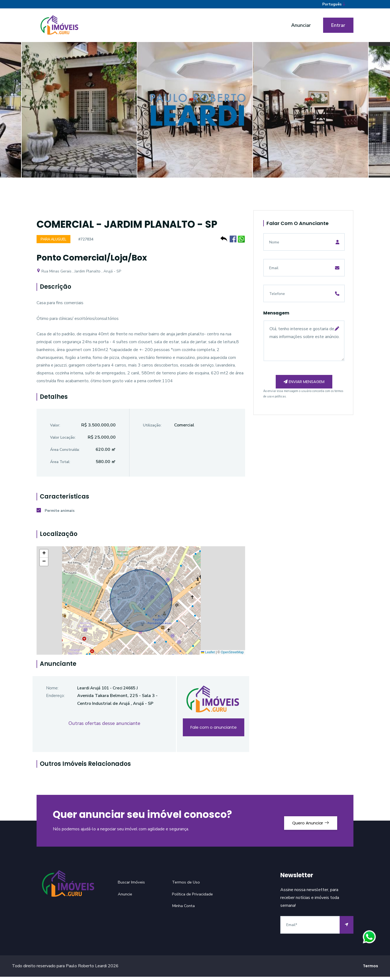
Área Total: (60, 465)
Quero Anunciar (306, 824)
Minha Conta (184, 909)
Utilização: (152, 429)
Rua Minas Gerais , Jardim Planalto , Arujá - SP (79, 274)
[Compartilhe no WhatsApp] (241, 242)
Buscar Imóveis (132, 885)
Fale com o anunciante (213, 731)
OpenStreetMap (232, 656)
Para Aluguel (55, 242)
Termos (370, 969)
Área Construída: (65, 453)
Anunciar (301, 28)
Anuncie (125, 897)
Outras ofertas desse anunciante (104, 727)
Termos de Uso (187, 885)
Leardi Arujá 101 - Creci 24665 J (110, 691)
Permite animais (56, 514)
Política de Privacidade (194, 897)
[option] (195, 117)
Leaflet (208, 656)
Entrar (338, 28)
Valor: (55, 429)
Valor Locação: (63, 441)
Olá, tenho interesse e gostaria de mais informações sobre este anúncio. (304, 343)
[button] (44, 557)
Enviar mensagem (304, 386)
